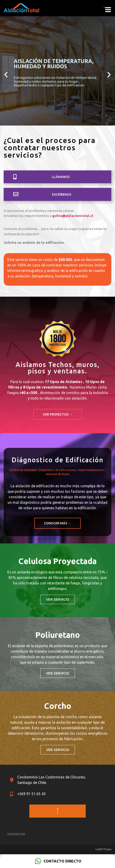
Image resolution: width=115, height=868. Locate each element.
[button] (57, 177)
